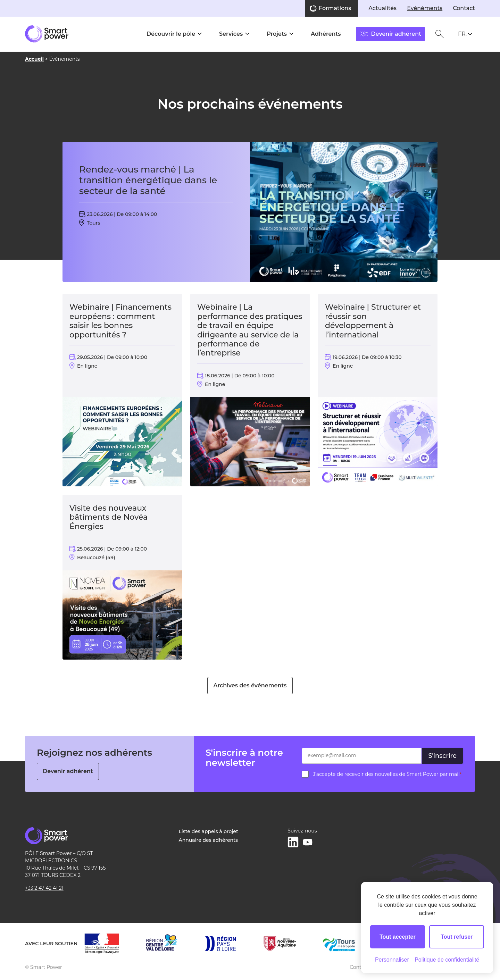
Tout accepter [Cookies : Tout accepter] (398, 937)
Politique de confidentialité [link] (447, 960)
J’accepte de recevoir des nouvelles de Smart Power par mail (387, 774)
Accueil (34, 59)
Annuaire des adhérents (208, 840)
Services (231, 34)
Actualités (382, 8)
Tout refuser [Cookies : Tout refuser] (457, 937)
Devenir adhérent (68, 771)
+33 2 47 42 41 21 (44, 888)
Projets (277, 34)
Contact (464, 8)
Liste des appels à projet (209, 831)
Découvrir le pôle (171, 34)
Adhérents (326, 34)
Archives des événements (250, 685)
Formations (335, 8)
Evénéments (425, 8)
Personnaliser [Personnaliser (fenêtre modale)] (392, 960)
